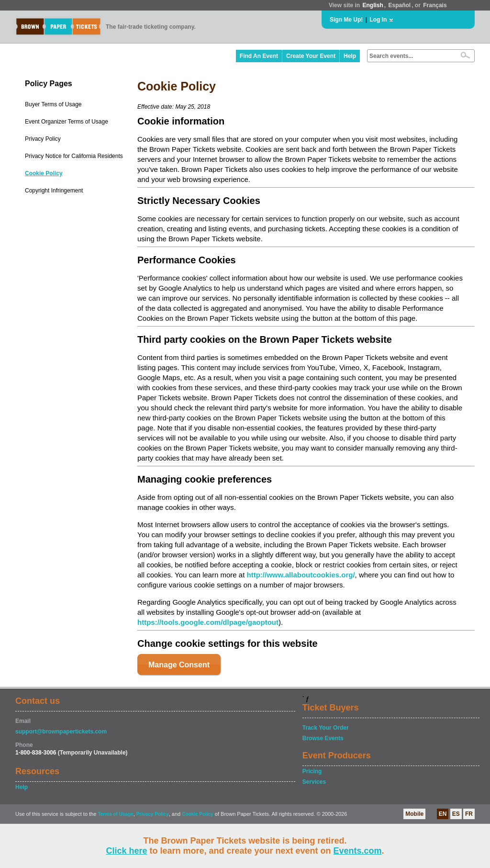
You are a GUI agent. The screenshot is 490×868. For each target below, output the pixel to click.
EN (443, 814)
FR (469, 814)
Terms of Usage (115, 814)
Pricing (312, 771)
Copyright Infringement (54, 191)
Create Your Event (311, 56)
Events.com (358, 851)
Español (400, 5)
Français (435, 5)
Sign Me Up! (346, 20)
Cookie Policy (44, 173)
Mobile (414, 814)
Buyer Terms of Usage (53, 104)
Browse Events (323, 738)
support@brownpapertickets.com (61, 732)
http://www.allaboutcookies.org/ (301, 575)
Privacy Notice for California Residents (74, 156)
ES (456, 814)
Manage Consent (179, 665)
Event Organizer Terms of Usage (67, 122)
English (373, 5)
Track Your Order (326, 728)
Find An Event (259, 56)
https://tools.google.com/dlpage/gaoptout (208, 622)
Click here (126, 851)
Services (314, 782)
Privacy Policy (43, 139)
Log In (378, 20)
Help (350, 56)
